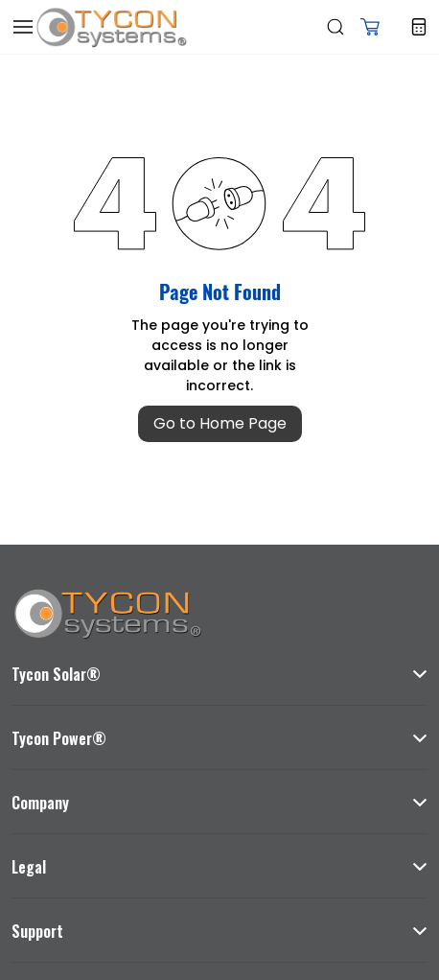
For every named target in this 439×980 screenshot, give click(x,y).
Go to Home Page (220, 423)
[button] (370, 27)
